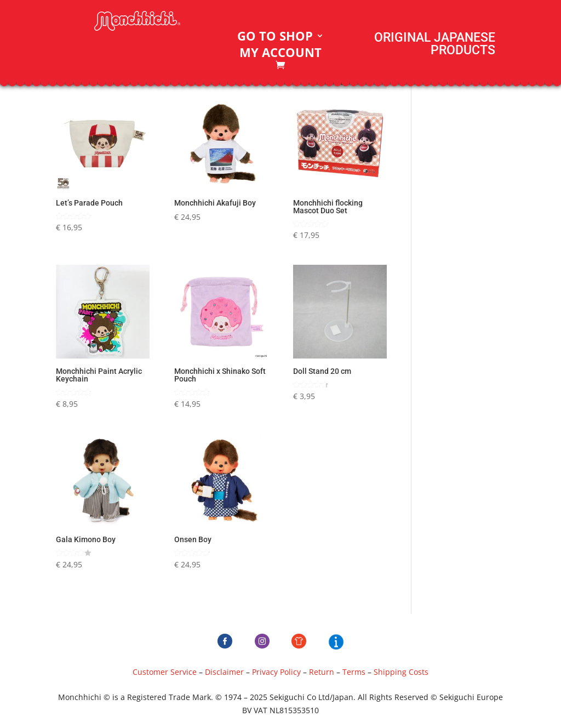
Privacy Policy (276, 672)
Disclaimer (224, 672)
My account (280, 54)
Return (322, 672)
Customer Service (165, 672)
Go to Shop (275, 38)
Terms (354, 672)
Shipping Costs (401, 672)
